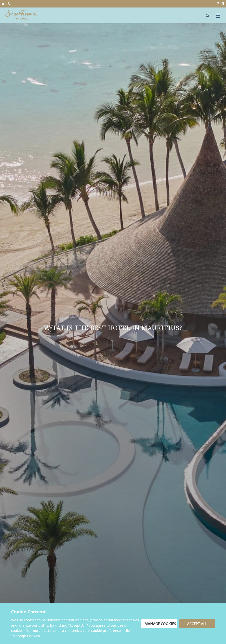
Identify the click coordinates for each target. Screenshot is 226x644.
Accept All (197, 624)
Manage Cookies (160, 624)
